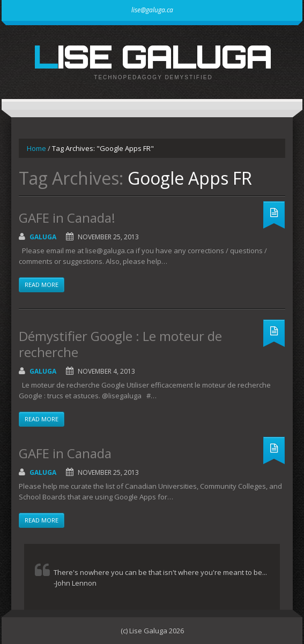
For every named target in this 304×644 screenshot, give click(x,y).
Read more (42, 285)
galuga (43, 237)
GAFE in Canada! (67, 218)
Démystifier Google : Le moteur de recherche (120, 344)
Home (36, 148)
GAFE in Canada (65, 453)
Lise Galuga (152, 56)
